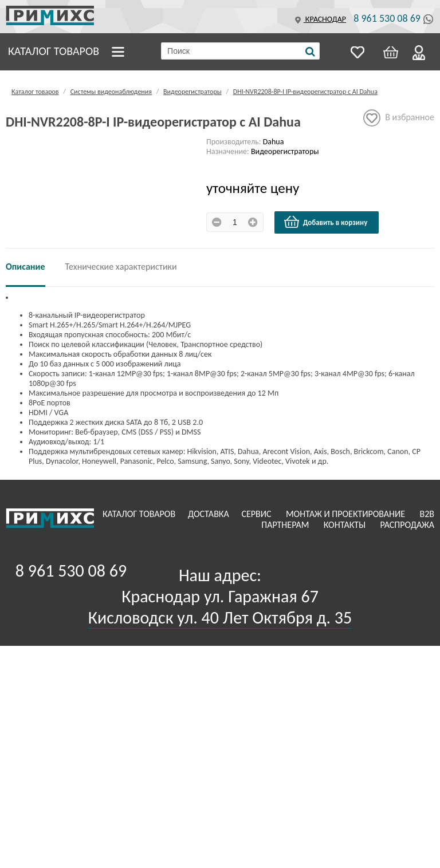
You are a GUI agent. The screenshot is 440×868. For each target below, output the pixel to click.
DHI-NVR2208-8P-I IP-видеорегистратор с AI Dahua (305, 92)
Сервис (257, 514)
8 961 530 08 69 (387, 18)
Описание (25, 267)
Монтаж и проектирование (347, 514)
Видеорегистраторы (192, 92)
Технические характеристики (121, 267)
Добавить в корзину (325, 222)
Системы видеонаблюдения (111, 92)
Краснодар (319, 19)
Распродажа (407, 525)
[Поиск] (310, 52)
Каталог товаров (54, 51)
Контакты (346, 525)
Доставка (210, 514)
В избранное (399, 118)
